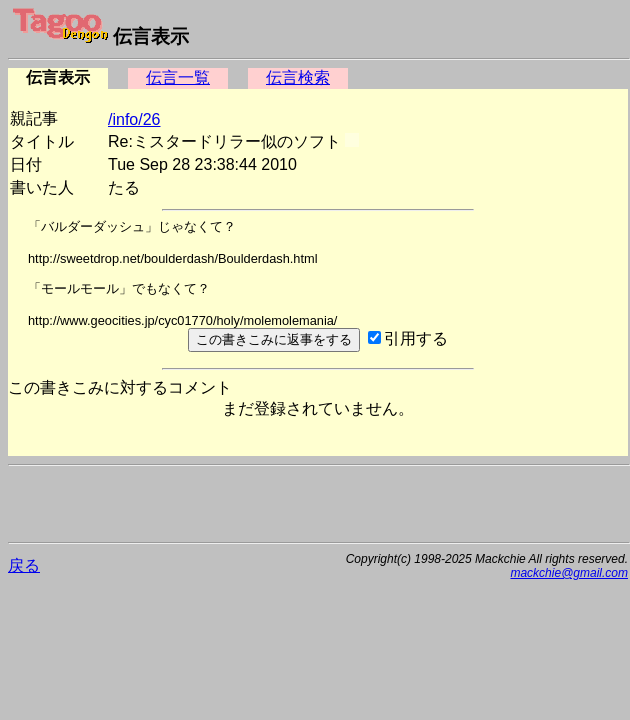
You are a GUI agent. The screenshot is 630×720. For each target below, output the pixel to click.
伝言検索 (298, 77)
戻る (24, 565)
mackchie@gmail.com (569, 573)
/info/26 (134, 119)
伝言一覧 (178, 77)
